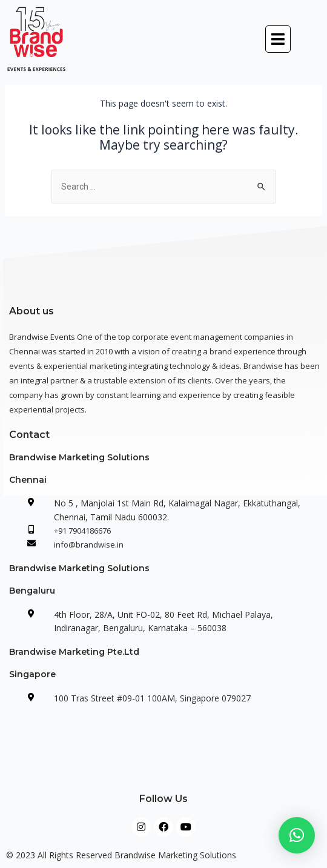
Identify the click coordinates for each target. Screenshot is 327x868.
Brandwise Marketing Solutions (79, 457)
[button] (278, 39)
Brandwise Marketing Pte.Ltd (74, 652)
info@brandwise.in (89, 545)
